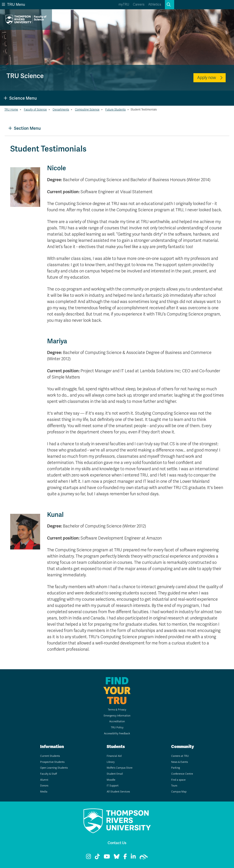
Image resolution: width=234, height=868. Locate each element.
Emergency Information (117, 716)
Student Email (115, 774)
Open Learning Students (54, 768)
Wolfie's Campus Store (120, 768)
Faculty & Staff (49, 774)
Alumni (44, 780)
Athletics (155, 5)
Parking (176, 768)
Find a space (178, 780)
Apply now (207, 78)
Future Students (115, 110)
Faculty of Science (35, 110)
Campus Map (179, 792)
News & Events (180, 762)
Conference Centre (182, 774)
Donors (44, 786)
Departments (61, 110)
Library (111, 762)
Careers (139, 5)
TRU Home (11, 110)
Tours (174, 786)
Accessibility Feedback (117, 734)
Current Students (50, 756)
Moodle (111, 780)
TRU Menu (13, 5)
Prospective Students (52, 762)
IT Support (113, 786)
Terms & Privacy (117, 710)
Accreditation (117, 721)
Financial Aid (114, 756)
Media (44, 792)
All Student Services (118, 792)
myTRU (124, 5)
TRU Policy (117, 728)
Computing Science (87, 110)
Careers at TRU (180, 756)
